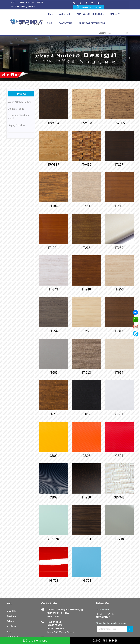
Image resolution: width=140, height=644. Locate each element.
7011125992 (17, 3)
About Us (64, 14)
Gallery (115, 14)
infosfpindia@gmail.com (23, 7)
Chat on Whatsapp (35, 641)
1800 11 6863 (54, 617)
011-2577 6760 (55, 620)
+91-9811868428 (35, 3)
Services (11, 611)
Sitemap (11, 636)
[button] (11, 58)
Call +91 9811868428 (105, 641)
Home (50, 14)
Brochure (98, 14)
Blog (49, 23)
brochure (11, 621)
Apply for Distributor (92, 23)
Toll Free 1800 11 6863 (91, 7)
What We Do (83, 14)
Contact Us (65, 23)
